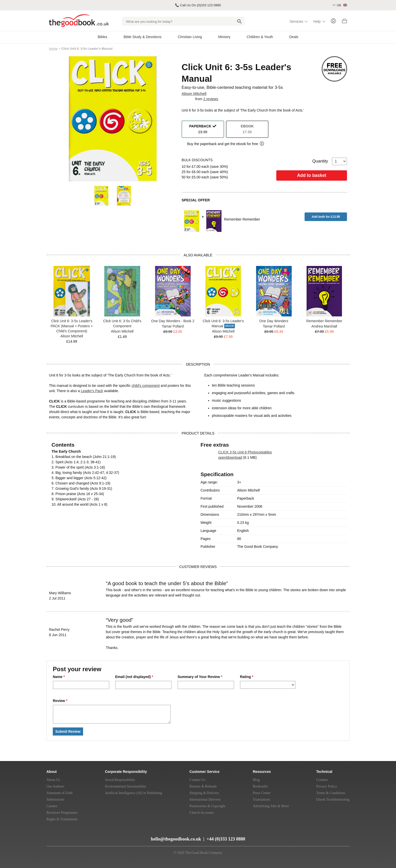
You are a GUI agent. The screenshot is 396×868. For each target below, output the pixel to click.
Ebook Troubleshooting (333, 799)
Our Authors (55, 786)
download (235, 457)
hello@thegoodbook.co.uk (176, 839)
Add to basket (312, 175)
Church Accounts (202, 813)
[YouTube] (61, 837)
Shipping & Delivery (204, 793)
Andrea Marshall (324, 326)
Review (60, 701)
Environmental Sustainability (126, 786)
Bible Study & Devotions (142, 37)
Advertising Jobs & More (271, 806)
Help (317, 21)
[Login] (333, 21)
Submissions (55, 799)
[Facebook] (80, 837)
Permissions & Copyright (207, 806)
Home (53, 49)
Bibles (103, 37)
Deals (294, 37)
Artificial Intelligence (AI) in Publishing (133, 793)
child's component (146, 386)
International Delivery (205, 799)
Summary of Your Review (200, 677)
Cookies (322, 780)
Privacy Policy (327, 786)
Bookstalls (260, 786)
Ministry (224, 37)
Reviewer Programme (62, 813)
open (222, 457)
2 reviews (211, 99)
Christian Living (190, 37)
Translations (262, 799)
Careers (52, 806)
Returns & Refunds (203, 786)
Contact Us (197, 780)
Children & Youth (260, 37)
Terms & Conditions (331, 793)
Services (296, 21)
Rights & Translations (62, 819)
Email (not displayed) (134, 677)
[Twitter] (71, 837)
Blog (256, 780)
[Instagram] (89, 837)
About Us (53, 780)
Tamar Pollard (173, 326)
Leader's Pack (92, 391)
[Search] (239, 21)
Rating (247, 677)
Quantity (330, 161)
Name (59, 677)
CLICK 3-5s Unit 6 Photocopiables (245, 452)
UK (342, 5)
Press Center (262, 793)
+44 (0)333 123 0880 (226, 839)
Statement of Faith (59, 793)
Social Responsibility (120, 780)
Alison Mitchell (194, 93)
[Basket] (344, 22)
